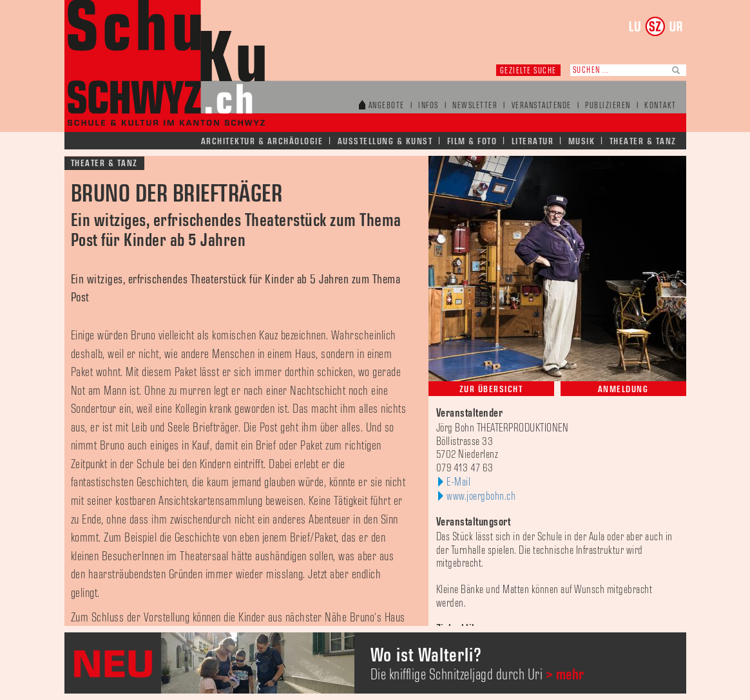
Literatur (533, 141)
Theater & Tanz (643, 141)
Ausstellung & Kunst (385, 141)
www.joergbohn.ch (481, 497)
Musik (582, 141)
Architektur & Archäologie (262, 141)
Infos (428, 106)
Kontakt (660, 106)
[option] (375, 663)
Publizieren (608, 106)
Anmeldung (623, 389)
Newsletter (475, 106)
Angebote (387, 106)
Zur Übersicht (491, 389)
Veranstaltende (542, 106)
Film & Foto (472, 141)
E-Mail (458, 482)
